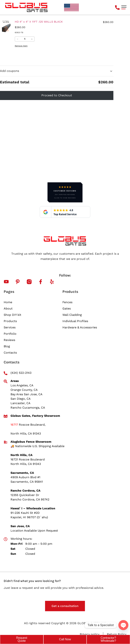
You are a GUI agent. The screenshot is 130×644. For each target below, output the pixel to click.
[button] (124, 8)
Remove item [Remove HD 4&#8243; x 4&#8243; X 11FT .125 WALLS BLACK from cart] (21, 46)
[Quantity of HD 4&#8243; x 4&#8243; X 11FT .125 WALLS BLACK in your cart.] (25, 39)
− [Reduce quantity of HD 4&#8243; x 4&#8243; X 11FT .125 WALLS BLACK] (18, 39)
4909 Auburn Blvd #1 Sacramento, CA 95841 (27, 479)
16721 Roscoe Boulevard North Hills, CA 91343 (28, 462)
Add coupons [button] (57, 71)
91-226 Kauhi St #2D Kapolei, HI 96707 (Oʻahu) (29, 515)
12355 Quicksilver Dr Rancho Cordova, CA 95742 (30, 497)
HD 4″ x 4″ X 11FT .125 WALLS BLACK (39, 22)
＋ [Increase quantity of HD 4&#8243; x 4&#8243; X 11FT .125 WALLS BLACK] (32, 39)
